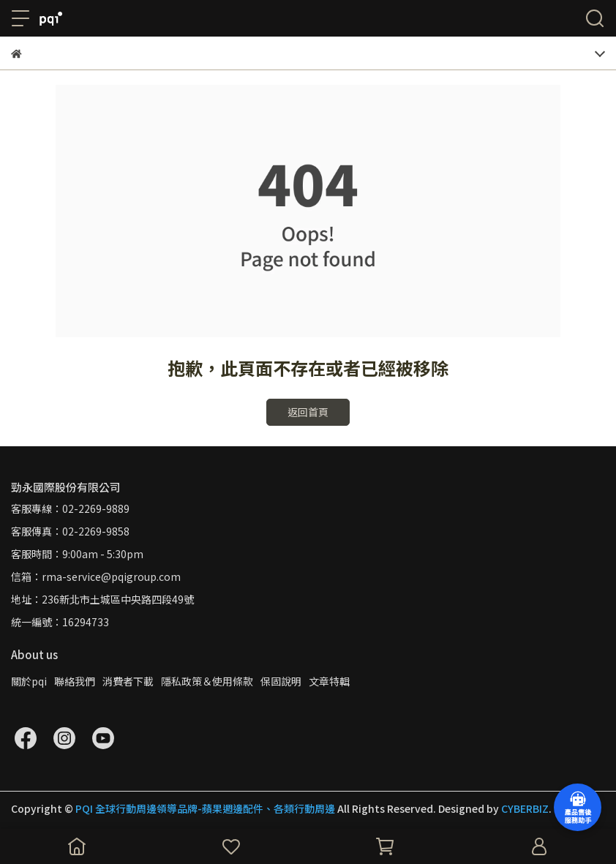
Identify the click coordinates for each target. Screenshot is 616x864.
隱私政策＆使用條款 (207, 681)
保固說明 (281, 681)
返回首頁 (308, 412)
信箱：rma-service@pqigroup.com (96, 576)
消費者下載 (128, 681)
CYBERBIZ (525, 808)
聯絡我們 (75, 681)
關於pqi (29, 681)
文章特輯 (329, 681)
